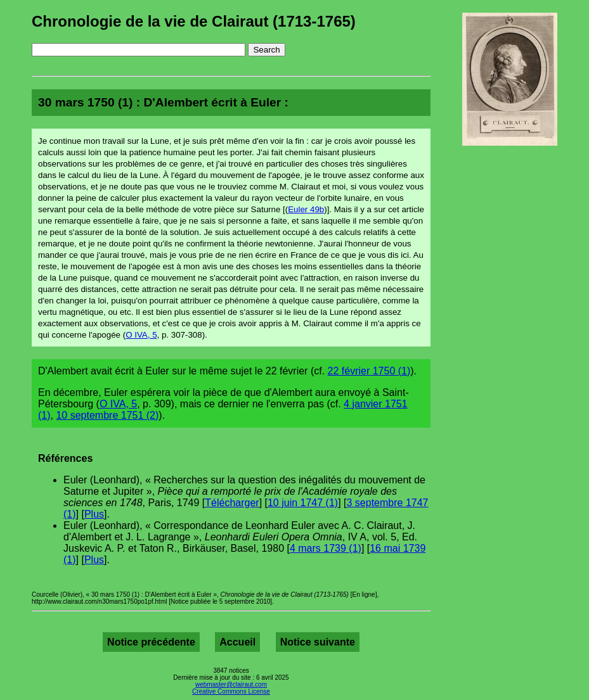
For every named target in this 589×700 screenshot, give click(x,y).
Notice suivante (318, 642)
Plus (94, 514)
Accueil (237, 642)
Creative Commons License (231, 691)
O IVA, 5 (141, 335)
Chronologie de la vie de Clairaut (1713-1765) (194, 21)
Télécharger (232, 503)
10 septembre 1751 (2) (107, 415)
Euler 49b (306, 209)
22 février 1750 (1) (369, 371)
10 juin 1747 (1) (303, 503)
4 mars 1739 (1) (326, 548)
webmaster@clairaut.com (231, 684)
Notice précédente (151, 642)
